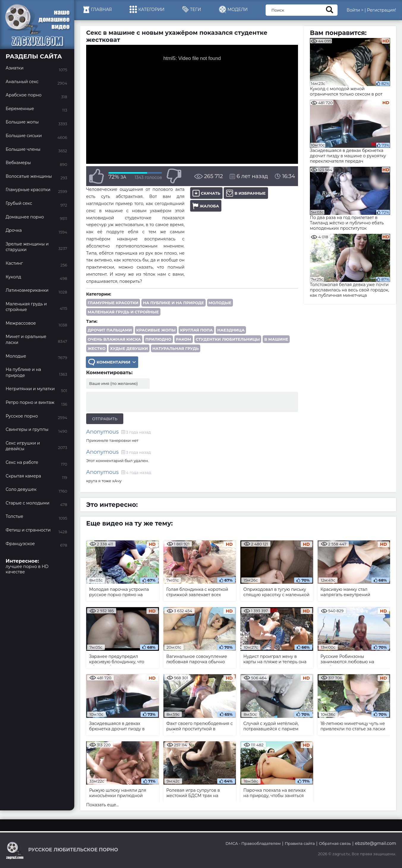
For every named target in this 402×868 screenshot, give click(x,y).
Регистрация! (381, 10)
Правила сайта (300, 843)
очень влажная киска (114, 339)
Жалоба (206, 206)
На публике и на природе (174, 303)
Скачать (206, 193)
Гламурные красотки (113, 303)
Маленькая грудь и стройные (123, 312)
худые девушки (129, 348)
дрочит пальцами (110, 330)
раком (184, 339)
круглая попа (196, 330)
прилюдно (158, 339)
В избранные (246, 193)
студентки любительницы (228, 339)
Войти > (355, 10)
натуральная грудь (176, 348)
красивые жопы (156, 330)
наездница (231, 330)
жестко (97, 348)
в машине (276, 339)
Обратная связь (335, 843)
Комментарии (112, 362)
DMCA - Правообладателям (253, 843)
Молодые (220, 303)
